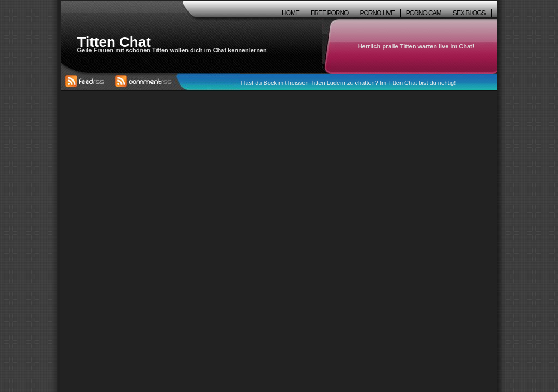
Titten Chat (114, 42)
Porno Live (377, 13)
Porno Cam (424, 13)
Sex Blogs (469, 13)
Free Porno (329, 13)
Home (290, 13)
